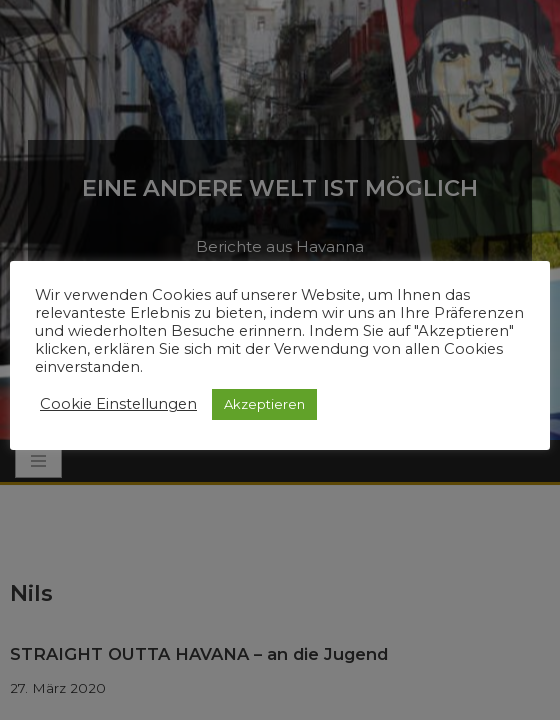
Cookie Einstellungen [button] (118, 404)
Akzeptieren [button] (264, 404)
